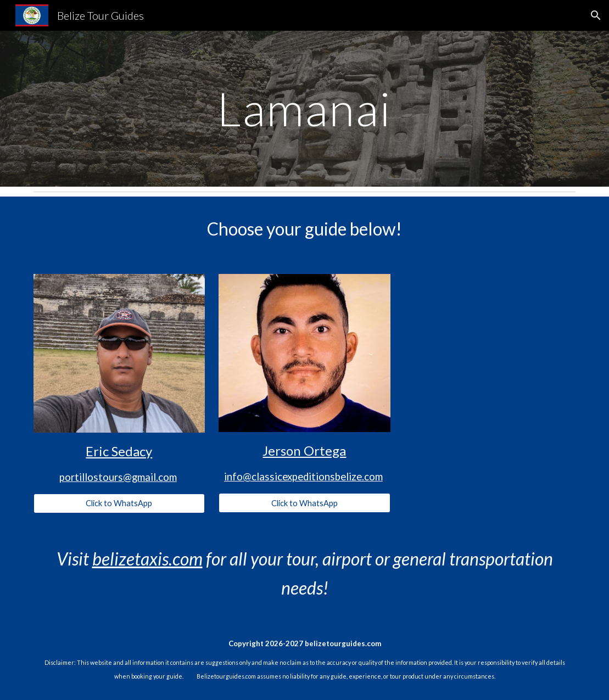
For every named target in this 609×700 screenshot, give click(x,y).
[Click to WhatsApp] (119, 503)
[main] (304, 108)
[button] (596, 15)
